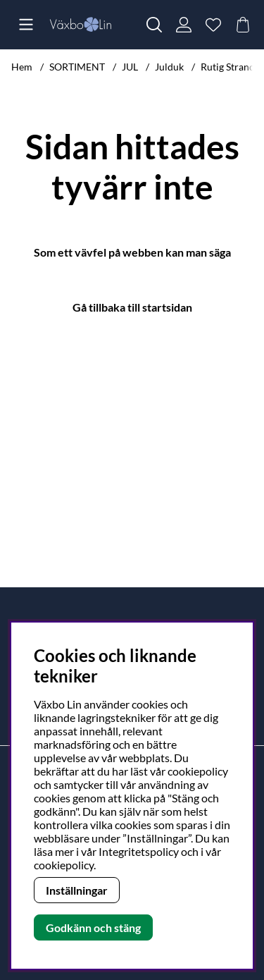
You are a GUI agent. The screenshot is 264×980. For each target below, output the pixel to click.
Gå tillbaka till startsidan (132, 307)
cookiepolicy (64, 865)
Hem (22, 67)
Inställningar (77, 890)
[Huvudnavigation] (26, 25)
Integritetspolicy (139, 851)
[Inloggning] (184, 25)
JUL (130, 67)
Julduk (169, 67)
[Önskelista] (213, 25)
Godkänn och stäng (93, 927)
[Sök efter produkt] (154, 25)
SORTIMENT (77, 67)
